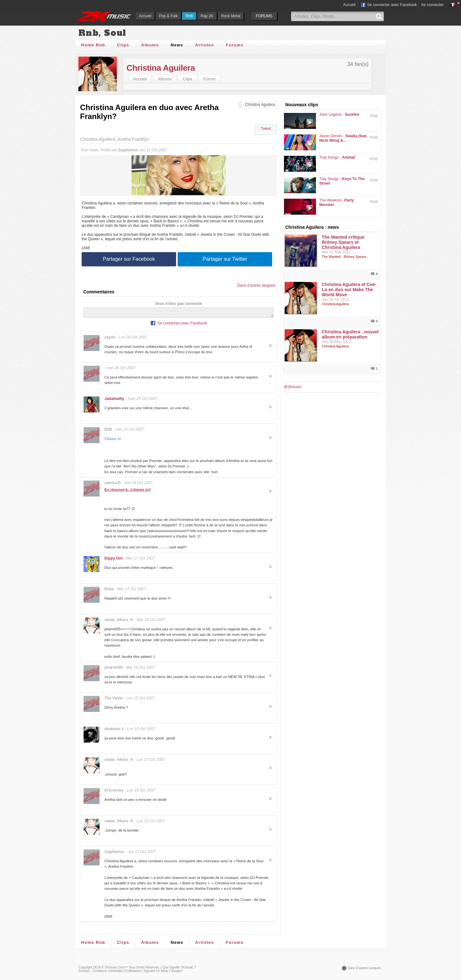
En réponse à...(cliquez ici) (127, 491)
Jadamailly (114, 401)
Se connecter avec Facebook (388, 5)
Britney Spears (355, 257)
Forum (209, 79)
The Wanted (331, 257)
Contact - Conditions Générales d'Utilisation (110, 973)
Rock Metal (231, 16)
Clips (123, 45)
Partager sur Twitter (225, 259)
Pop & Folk (169, 16)
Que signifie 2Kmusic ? (179, 969)
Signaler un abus (156, 973)
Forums (235, 45)
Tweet (266, 129)
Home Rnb (93, 45)
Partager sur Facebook (129, 259)
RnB (189, 16)
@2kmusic (293, 387)
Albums (150, 45)
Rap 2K (207, 16)
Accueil (145, 16)
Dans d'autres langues (256, 285)
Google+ (177, 973)
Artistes (204, 45)
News (177, 45)
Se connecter (432, 5)
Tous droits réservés (144, 969)
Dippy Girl (113, 560)
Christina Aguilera (161, 68)
